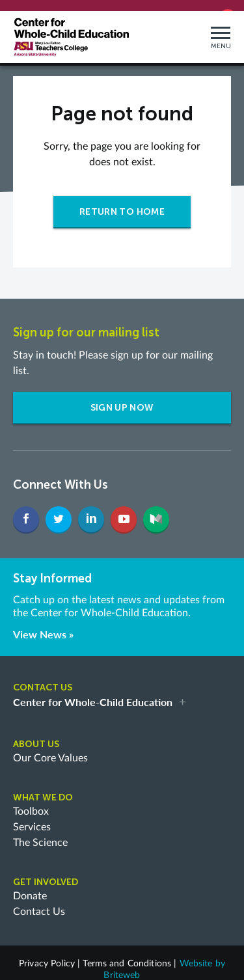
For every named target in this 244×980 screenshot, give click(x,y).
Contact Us (39, 902)
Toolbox (31, 802)
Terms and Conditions (127, 954)
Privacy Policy (47, 954)
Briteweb (122, 966)
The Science (40, 833)
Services (32, 817)
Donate (30, 886)
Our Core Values (50, 748)
